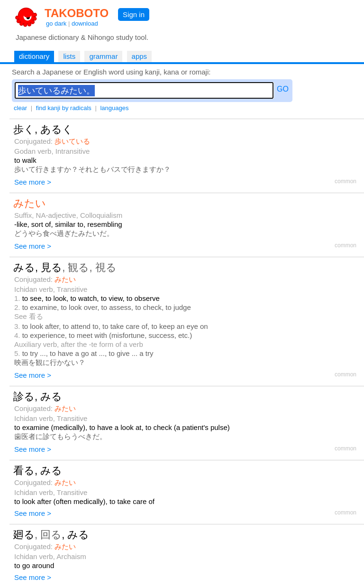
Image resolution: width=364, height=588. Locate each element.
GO (283, 89)
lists (69, 56)
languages (114, 108)
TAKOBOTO (77, 13)
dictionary (34, 56)
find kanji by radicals (64, 108)
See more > (33, 182)
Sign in (134, 14)
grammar (103, 56)
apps (140, 56)
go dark (56, 23)
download (85, 23)
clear (20, 108)
